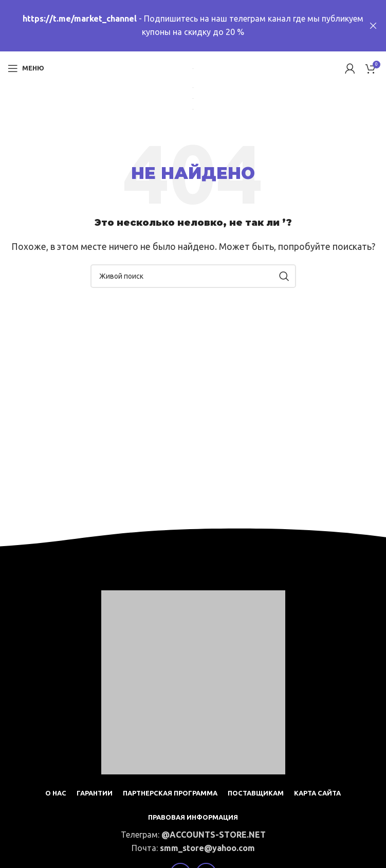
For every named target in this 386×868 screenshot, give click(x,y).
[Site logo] (193, 68)
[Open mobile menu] (26, 68)
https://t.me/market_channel (80, 19)
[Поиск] (193, 276)
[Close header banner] (373, 26)
